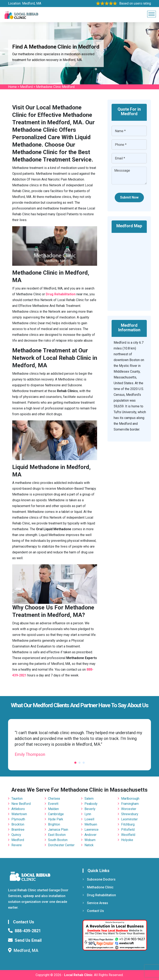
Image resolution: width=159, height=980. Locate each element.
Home (12, 87)
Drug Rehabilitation (99, 895)
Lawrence (92, 830)
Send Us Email (28, 940)
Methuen (91, 824)
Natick (89, 845)
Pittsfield (128, 830)
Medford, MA (32, 3)
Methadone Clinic (98, 887)
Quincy (16, 835)
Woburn (90, 840)
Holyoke (127, 840)
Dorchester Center (61, 845)
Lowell (89, 819)
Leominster (129, 819)
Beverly (90, 809)
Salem (89, 799)
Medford (26, 87)
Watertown (19, 814)
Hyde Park (56, 819)
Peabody (91, 804)
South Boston (58, 840)
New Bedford (21, 804)
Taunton (17, 799)
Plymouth (18, 819)
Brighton (54, 824)
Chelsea (54, 799)
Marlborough (130, 799)
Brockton (18, 824)
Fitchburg (128, 824)
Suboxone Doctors (99, 879)
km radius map (129, 269)
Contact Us (93, 911)
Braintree (18, 830)
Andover (90, 835)
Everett (53, 804)
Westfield (128, 835)
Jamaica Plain (58, 830)
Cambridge (56, 814)
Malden (53, 809)
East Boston (57, 835)
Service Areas (95, 903)
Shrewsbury (130, 814)
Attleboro (18, 809)
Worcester (129, 809)
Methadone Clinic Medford (55, 87)
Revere (17, 845)
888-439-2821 (28, 931)
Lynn (88, 814)
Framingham (130, 804)
